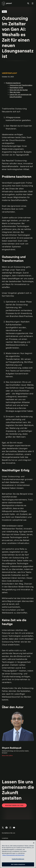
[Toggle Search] (28, 3)
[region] (18, 854)
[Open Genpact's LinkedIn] (10, 828)
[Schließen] (34, 843)
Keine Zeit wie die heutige (19, 90)
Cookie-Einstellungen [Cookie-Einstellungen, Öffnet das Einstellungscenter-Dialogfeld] (18, 859)
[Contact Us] (14, 805)
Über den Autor (15, 92)
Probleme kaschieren (13, 83)
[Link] (18, 734)
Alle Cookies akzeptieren (18, 864)
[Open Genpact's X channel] (3, 828)
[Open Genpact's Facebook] (7, 828)
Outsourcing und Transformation (21, 85)
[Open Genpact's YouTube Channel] (14, 828)
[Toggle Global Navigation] (33, 3)
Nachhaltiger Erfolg (16, 87)
